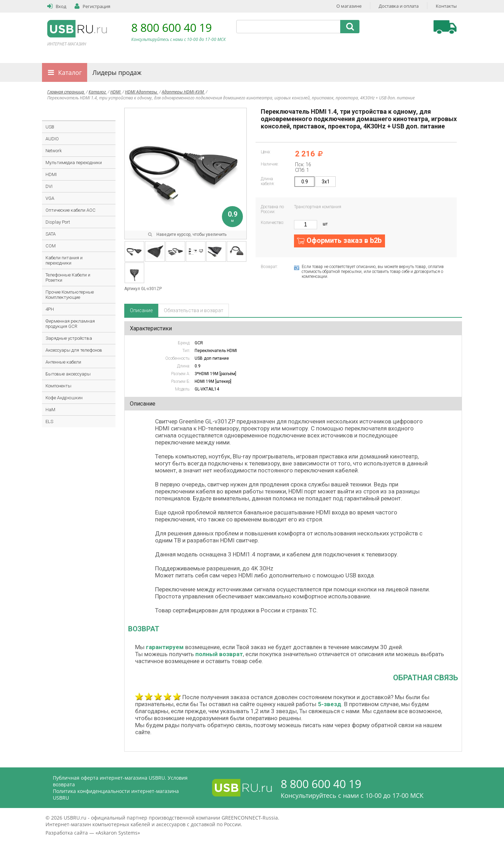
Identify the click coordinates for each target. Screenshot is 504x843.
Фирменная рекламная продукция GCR (70, 324)
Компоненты (58, 386)
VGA (50, 198)
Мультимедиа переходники (74, 163)
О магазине (349, 6)
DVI (49, 186)
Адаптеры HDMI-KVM (183, 92)
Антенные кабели (63, 362)
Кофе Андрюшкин (64, 398)
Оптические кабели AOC (71, 210)
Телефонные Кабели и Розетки (68, 278)
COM (51, 246)
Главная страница (66, 92)
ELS (49, 421)
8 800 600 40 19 (171, 27)
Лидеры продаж (117, 72)
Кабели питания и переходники (64, 260)
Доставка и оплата (399, 6)
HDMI (116, 92)
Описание (141, 310)
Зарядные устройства (69, 338)
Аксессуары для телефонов (74, 350)
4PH (50, 309)
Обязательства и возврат (194, 310)
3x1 (326, 182)
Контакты (446, 6)
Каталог (70, 72)
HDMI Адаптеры (142, 92)
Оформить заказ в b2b (344, 240)
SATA (51, 234)
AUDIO (52, 139)
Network (54, 151)
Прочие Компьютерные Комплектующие (70, 295)
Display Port (58, 222)
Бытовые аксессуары (68, 374)
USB (50, 127)
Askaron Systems (118, 833)
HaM (50, 410)
